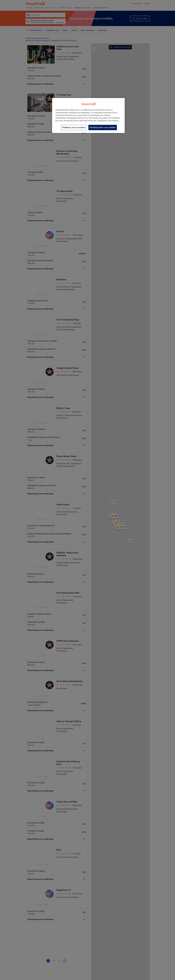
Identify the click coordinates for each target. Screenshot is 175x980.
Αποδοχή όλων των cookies (103, 127)
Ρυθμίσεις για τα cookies (74, 127)
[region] (88, 116)
